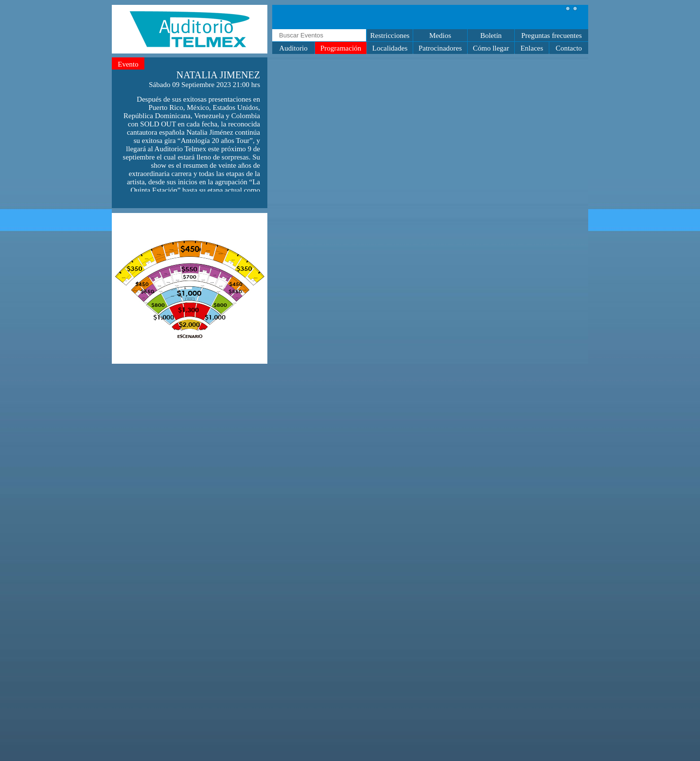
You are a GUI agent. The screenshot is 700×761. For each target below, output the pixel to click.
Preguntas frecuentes (551, 35)
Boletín (491, 35)
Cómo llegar (491, 48)
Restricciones (390, 35)
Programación (341, 48)
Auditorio (293, 48)
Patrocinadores (440, 48)
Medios (440, 35)
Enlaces (532, 48)
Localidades (390, 48)
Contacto (569, 48)
